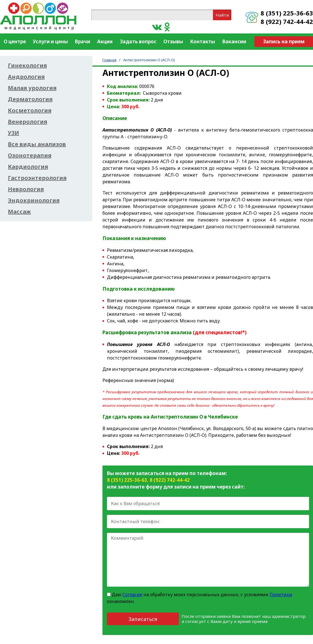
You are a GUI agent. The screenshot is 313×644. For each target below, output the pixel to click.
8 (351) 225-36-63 (287, 13)
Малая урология (32, 88)
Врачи (83, 41)
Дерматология (30, 99)
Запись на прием (284, 41)
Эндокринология (34, 200)
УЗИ (13, 133)
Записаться (143, 619)
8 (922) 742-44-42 (287, 21)
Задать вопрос (138, 41)
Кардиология (28, 167)
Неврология (26, 189)
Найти (222, 15)
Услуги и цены (50, 41)
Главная (109, 60)
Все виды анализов (37, 144)
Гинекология (27, 65)
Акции (105, 41)
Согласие (132, 595)
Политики (281, 595)
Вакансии (234, 41)
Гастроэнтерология (37, 178)
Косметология (30, 110)
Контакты (203, 41)
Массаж (19, 212)
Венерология (28, 122)
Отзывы (173, 41)
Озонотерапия (30, 155)
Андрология (26, 77)
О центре (15, 41)
